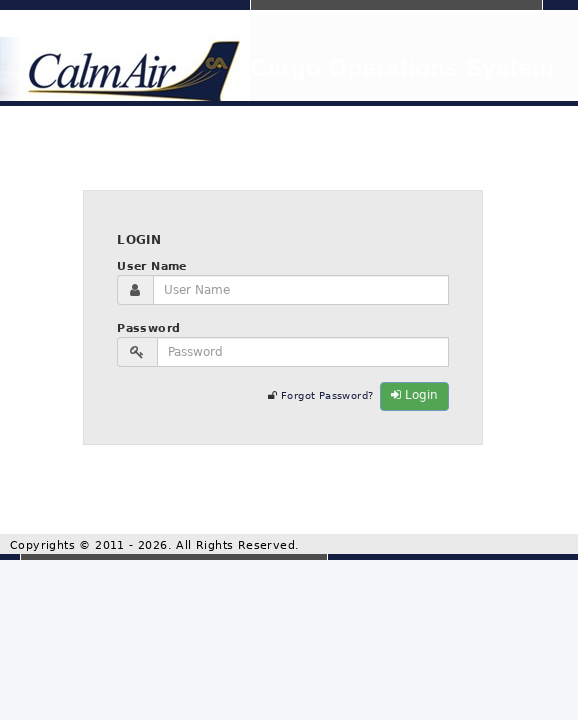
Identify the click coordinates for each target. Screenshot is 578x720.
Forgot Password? (327, 395)
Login (414, 395)
